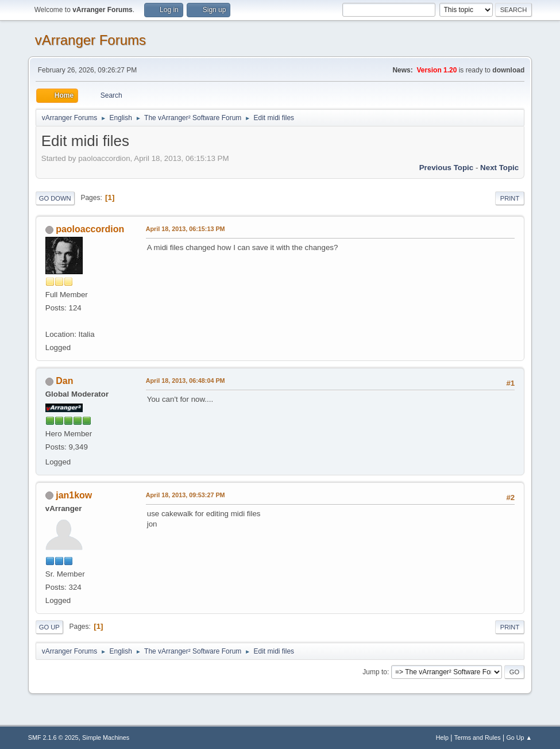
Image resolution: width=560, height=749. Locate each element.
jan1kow (74, 495)
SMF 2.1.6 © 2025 (53, 738)
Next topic (499, 168)
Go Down (55, 198)
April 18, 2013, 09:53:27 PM (186, 495)
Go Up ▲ (519, 738)
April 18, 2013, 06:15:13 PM (186, 229)
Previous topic (447, 168)
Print (510, 198)
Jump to (375, 672)
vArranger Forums (90, 40)
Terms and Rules (478, 738)
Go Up (49, 627)
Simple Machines (106, 738)
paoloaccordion (90, 229)
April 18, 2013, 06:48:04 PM (186, 381)
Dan (64, 381)
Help (442, 738)
